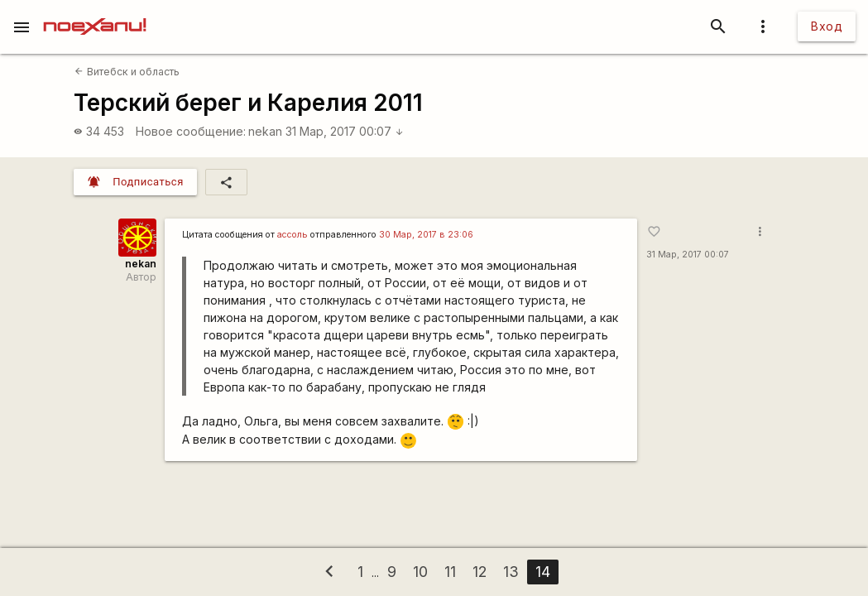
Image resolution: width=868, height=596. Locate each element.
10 (420, 572)
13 (511, 572)
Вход (827, 26)
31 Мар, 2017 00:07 (345, 131)
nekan (265, 131)
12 (480, 572)
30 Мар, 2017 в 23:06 (426, 235)
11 (450, 572)
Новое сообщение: (191, 131)
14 (543, 572)
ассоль (293, 235)
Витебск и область (127, 72)
